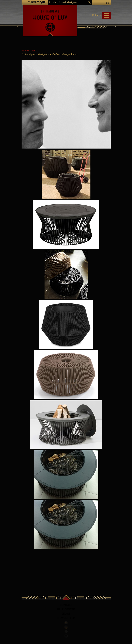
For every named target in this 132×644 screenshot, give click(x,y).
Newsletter (66, 618)
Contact (66, 605)
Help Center (66, 609)
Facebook (66, 623)
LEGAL (66, 614)
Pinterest (66, 627)
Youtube (66, 636)
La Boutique (28, 54)
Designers (43, 54)
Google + (66, 632)
